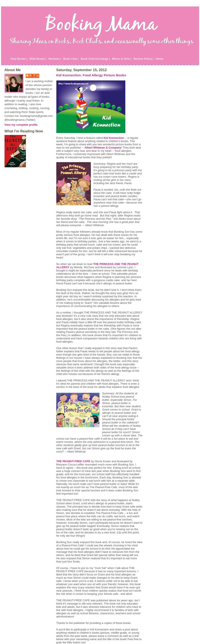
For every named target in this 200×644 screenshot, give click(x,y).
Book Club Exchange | (95, 59)
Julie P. (35, 76)
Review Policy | (144, 59)
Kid (114, 138)
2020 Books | (38, 59)
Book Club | (71, 59)
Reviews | (55, 59)
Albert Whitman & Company (103, 148)
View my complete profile (21, 125)
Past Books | (19, 59)
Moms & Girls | (122, 59)
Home (159, 59)
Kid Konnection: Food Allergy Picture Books (91, 75)
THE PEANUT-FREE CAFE (73, 461)
